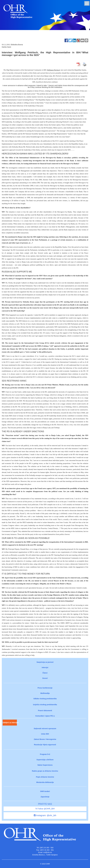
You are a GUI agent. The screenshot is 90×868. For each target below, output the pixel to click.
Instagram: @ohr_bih (45, 815)
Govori (45, 678)
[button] (87, 3)
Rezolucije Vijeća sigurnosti (45, 745)
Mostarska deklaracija (45, 782)
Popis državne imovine (45, 777)
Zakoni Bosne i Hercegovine (45, 739)
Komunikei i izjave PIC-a (45, 716)
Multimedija (45, 693)
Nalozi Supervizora (45, 765)
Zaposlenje (45, 797)
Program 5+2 (45, 754)
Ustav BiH (45, 734)
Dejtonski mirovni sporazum (45, 729)
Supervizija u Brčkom (45, 760)
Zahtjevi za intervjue (10, 723)
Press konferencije (45, 688)
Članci (45, 673)
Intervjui (45, 667)
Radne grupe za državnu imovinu (45, 771)
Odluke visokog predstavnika (45, 699)
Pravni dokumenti (45, 711)
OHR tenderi (45, 791)
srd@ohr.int (47, 852)
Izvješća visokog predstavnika (45, 705)
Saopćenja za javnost (45, 662)
